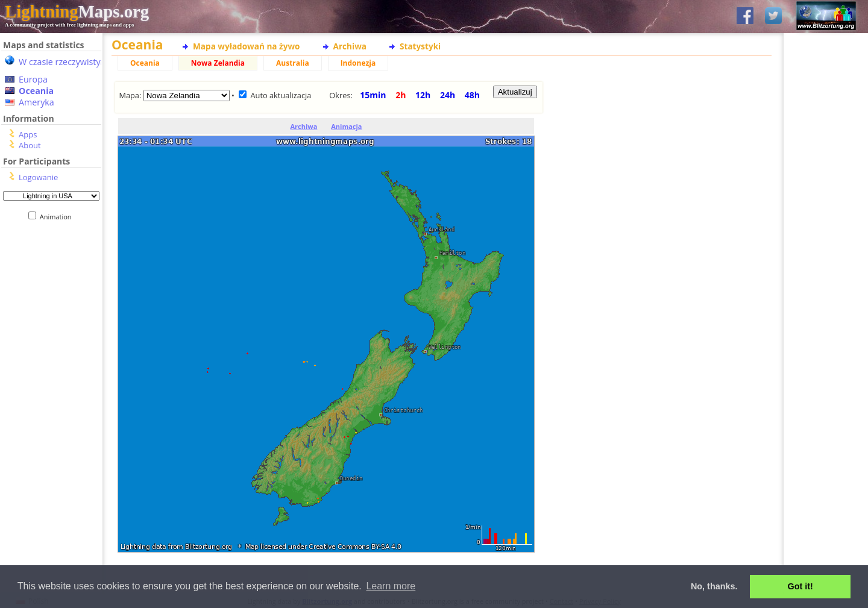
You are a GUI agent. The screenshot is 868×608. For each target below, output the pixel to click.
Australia (293, 63)
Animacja (346, 126)
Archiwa (350, 46)
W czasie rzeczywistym (64, 62)
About (30, 145)
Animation (58, 217)
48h (472, 95)
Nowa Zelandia (218, 63)
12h (423, 95)
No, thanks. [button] (714, 586)
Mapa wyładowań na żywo (247, 46)
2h (401, 95)
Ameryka (36, 102)
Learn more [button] (391, 586)
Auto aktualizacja (281, 95)
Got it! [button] (800, 586)
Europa (33, 79)
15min (373, 95)
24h (448, 95)
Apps (28, 134)
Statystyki (420, 46)
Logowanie (38, 177)
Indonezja (358, 63)
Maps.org (77, 11)
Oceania (36, 91)
